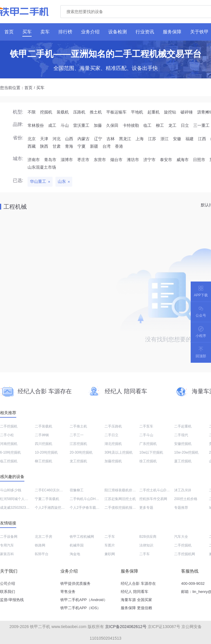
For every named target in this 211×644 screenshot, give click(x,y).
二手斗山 (146, 435)
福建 (190, 139)
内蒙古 (84, 139)
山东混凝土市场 (42, 167)
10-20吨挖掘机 (46, 452)
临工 (147, 125)
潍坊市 (133, 160)
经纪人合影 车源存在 (138, 583)
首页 (28, 88)
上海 (140, 139)
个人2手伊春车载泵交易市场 (92, 508)
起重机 (154, 112)
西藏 (32, 146)
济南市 (34, 160)
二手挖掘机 (9, 426)
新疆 (94, 146)
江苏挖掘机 (78, 444)
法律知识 (146, 545)
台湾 (107, 146)
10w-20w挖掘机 (186, 452)
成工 (52, 125)
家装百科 (7, 554)
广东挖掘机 (148, 444)
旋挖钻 (170, 112)
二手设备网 (9, 537)
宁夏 (82, 146)
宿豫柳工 (77, 490)
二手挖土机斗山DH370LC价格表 (164, 490)
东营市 (100, 160)
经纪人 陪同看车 (135, 592)
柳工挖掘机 (44, 461)
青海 (69, 146)
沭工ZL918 (183, 490)
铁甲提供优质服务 (75, 583)
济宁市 (149, 160)
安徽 (177, 139)
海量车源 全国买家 (136, 600)
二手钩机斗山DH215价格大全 (92, 499)
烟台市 (116, 160)
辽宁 (98, 139)
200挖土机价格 (186, 499)
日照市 (199, 160)
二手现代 (181, 435)
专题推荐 (181, 508)
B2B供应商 (148, 537)
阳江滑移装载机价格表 (122, 490)
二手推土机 (78, 426)
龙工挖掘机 (78, 461)
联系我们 (8, 592)
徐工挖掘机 (148, 461)
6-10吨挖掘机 (10, 452)
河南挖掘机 (9, 444)
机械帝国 (77, 545)
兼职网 (110, 554)
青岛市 (50, 160)
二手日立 (111, 435)
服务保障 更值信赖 (136, 608)
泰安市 (166, 160)
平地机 (137, 112)
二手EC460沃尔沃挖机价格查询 (59, 490)
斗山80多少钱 (11, 490)
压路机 (79, 112)
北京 (32, 139)
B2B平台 (42, 554)
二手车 (110, 537)
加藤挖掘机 (113, 461)
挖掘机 (46, 112)
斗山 (65, 125)
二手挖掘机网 (185, 554)
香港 (119, 146)
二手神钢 (42, 435)
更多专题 (146, 508)
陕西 (44, 146)
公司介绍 (8, 583)
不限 (32, 112)
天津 (44, 139)
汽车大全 (181, 537)
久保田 (112, 125)
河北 (57, 139)
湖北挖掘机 (113, 444)
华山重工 (38, 181)
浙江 (165, 139)
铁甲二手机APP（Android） (84, 600)
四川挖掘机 (44, 444)
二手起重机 (183, 426)
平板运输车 (116, 112)
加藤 (98, 125)
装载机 (63, 112)
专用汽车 (7, 545)
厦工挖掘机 (183, 461)
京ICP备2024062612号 (126, 627)
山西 (69, 139)
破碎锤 (187, 112)
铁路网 (40, 545)
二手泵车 (146, 426)
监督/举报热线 (12, 600)
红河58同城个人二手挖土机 (21, 499)
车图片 (110, 545)
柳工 (160, 125)
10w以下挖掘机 (151, 452)
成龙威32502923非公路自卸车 (23, 508)
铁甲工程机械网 (82, 537)
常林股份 (36, 125)
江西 (202, 139)
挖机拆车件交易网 (153, 499)
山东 (62, 181)
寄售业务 (68, 592)
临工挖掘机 (9, 461)
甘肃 (57, 146)
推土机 (96, 112)
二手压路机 (113, 426)
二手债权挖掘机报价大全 (124, 508)
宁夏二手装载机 (47, 499)
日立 (185, 125)
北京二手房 (44, 537)
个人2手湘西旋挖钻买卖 (53, 508)
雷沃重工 (81, 125)
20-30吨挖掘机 (81, 452)
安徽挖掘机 (183, 444)
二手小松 (7, 435)
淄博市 (67, 160)
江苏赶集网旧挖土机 (120, 499)
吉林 (111, 139)
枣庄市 (83, 160)
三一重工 (201, 125)
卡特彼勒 (131, 125)
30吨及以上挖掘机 (119, 452)
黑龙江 (125, 139)
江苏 (152, 139)
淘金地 (75, 554)
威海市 (183, 160)
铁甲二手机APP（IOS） (81, 608)
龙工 (172, 125)
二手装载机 (44, 426)
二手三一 (77, 435)
